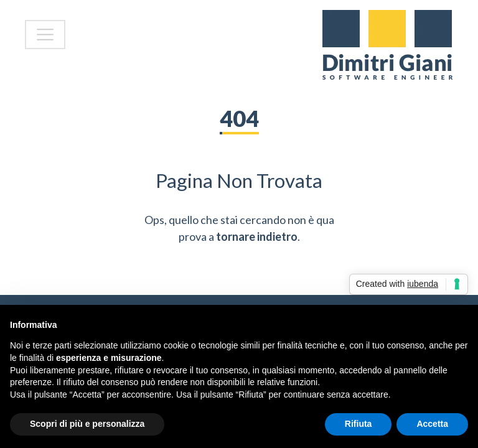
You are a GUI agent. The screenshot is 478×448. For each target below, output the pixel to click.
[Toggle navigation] (45, 35)
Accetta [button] (432, 424)
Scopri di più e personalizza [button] (87, 424)
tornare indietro (257, 236)
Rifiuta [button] (358, 424)
